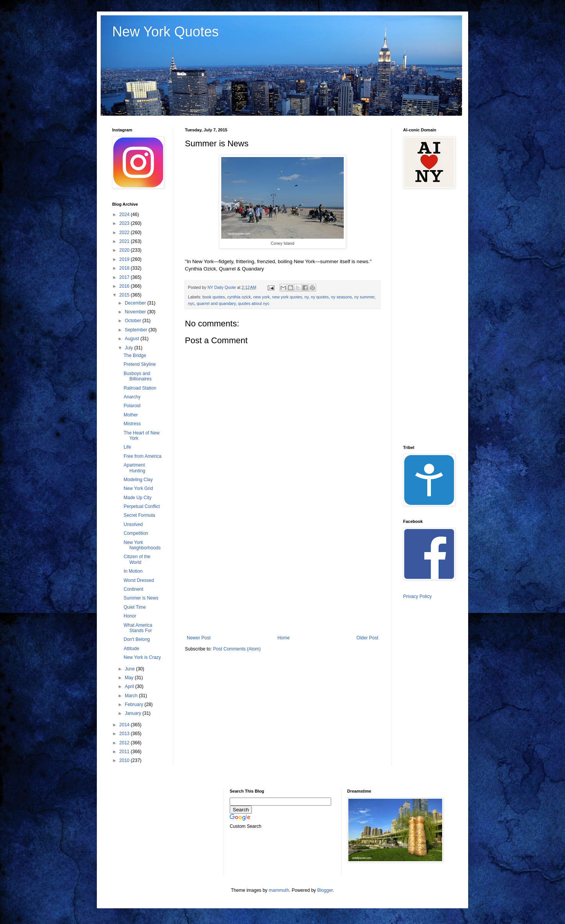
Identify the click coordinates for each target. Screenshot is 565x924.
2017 (125, 277)
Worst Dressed (139, 580)
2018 (125, 268)
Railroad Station (140, 388)
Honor (130, 616)
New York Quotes (165, 32)
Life (127, 447)
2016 (125, 286)
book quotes (214, 297)
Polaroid (132, 406)
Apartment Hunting (134, 468)
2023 (125, 223)
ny (306, 297)
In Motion (133, 571)
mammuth (279, 890)
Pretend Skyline (140, 364)
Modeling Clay (138, 480)
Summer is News (141, 598)
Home (284, 638)
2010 (125, 760)
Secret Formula (139, 515)
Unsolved (133, 524)
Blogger (325, 890)
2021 (125, 241)
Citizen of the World (137, 559)
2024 (125, 215)
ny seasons (342, 297)
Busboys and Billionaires (138, 376)
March (132, 696)
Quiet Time (135, 607)
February (135, 704)
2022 (125, 233)
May (130, 678)
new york (261, 297)
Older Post (367, 638)
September (137, 330)
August (133, 339)
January (134, 713)
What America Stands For (138, 628)
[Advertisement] (282, 572)
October (134, 321)
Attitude (131, 649)
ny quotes (320, 297)
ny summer (364, 297)
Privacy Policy (417, 596)
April (130, 686)
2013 (125, 734)
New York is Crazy (142, 657)
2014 (125, 725)
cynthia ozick (239, 297)
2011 (125, 752)
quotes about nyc (254, 303)
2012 (125, 743)
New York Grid (138, 488)
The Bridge (135, 356)
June (130, 669)
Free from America (143, 456)
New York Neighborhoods (142, 545)
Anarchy (132, 397)
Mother (131, 415)
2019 (125, 259)
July (130, 348)
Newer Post (199, 638)
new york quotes (287, 297)
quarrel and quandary (216, 303)
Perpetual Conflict (142, 506)
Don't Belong (137, 639)
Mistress (132, 424)
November (136, 312)
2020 (125, 250)
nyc (191, 303)
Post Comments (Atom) (237, 649)
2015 (125, 295)
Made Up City (138, 498)
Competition (136, 533)
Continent (133, 589)
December (136, 303)
